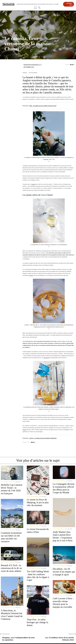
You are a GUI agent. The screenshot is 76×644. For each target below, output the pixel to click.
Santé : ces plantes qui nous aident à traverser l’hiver (43, 106)
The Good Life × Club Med (53, 4)
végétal (33, 184)
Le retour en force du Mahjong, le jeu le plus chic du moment (38, 502)
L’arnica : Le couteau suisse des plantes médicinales (43, 438)
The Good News (41, 4)
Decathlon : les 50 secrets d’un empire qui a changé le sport (64, 572)
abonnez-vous (70, 4)
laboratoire (46, 358)
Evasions (26, 4)
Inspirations (33, 4)
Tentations (19, 4)
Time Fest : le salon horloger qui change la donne (37, 622)
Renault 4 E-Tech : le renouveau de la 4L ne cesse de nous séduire (11, 568)
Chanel (31, 275)
